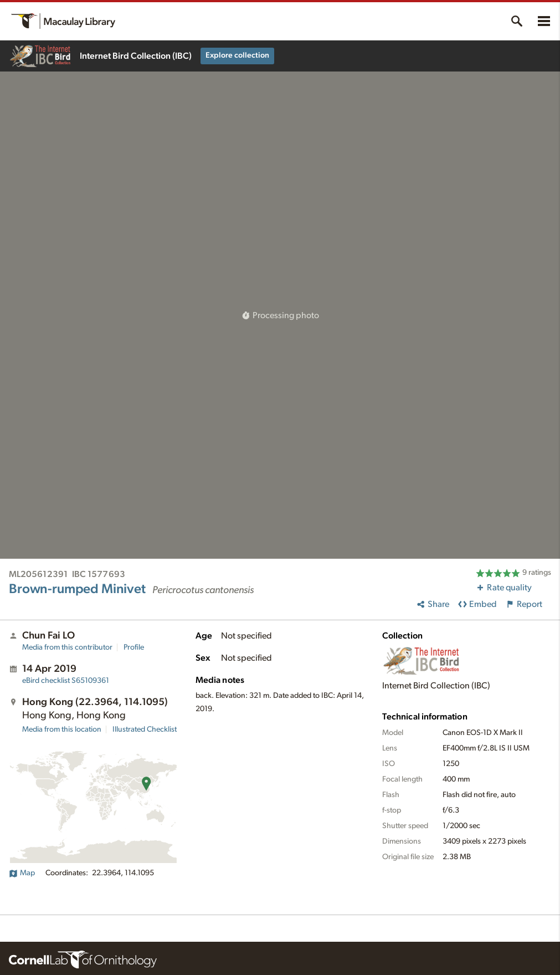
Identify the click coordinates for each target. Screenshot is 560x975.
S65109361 (66, 681)
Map (22, 873)
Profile (134, 647)
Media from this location (62, 729)
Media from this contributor (67, 647)
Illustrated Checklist (145, 729)
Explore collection (237, 55)
